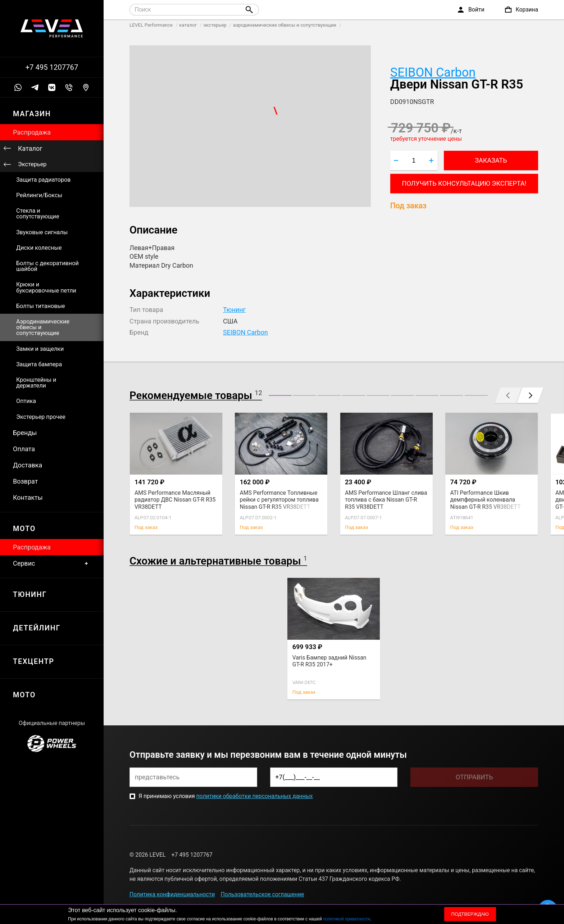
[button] (280, 395)
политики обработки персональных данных (254, 796)
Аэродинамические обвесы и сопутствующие (43, 327)
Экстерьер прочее (41, 417)
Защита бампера (39, 364)
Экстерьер (32, 164)
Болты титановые (41, 306)
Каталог (30, 148)
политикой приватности (346, 919)
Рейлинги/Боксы (39, 195)
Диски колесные (39, 248)
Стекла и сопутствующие (38, 214)
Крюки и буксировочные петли (46, 287)
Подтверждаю (470, 914)
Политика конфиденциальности (172, 894)
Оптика (26, 401)
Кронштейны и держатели (36, 383)
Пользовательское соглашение (263, 894)
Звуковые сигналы (42, 232)
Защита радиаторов (44, 180)
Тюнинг (234, 310)
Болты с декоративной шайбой (47, 266)
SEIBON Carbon (433, 72)
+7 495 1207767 (52, 67)
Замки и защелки (40, 349)
